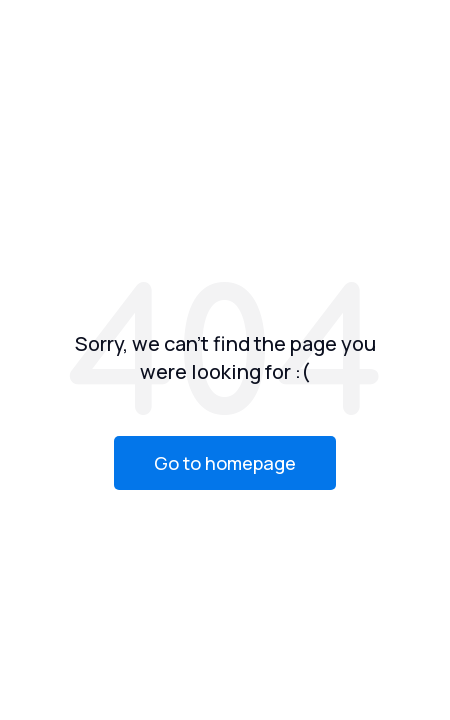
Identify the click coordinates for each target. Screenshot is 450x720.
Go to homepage (225, 463)
